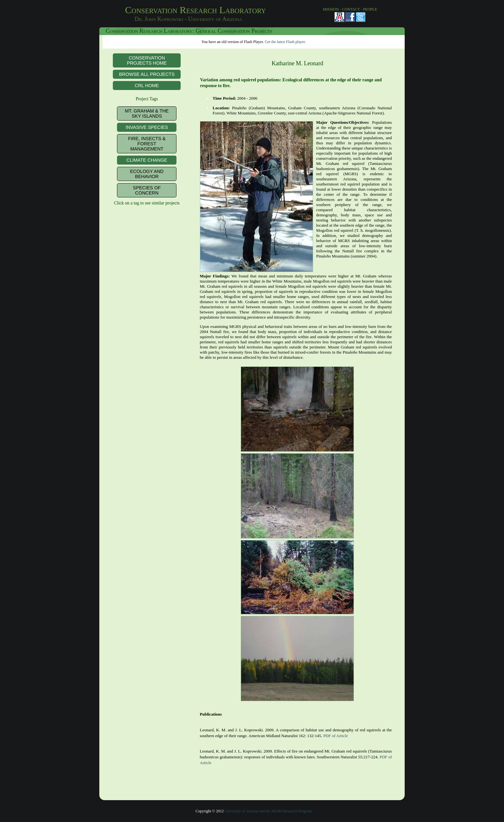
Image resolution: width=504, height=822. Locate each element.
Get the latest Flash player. (285, 42)
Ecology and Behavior (147, 174)
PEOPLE (370, 9)
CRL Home (147, 86)
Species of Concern (147, 190)
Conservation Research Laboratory (209, 14)
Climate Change (147, 160)
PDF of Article (336, 736)
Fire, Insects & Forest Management (147, 144)
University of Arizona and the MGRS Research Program (268, 811)
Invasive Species (147, 127)
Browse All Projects (147, 74)
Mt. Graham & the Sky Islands (147, 113)
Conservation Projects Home (147, 60)
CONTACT (351, 9)
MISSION (331, 9)
